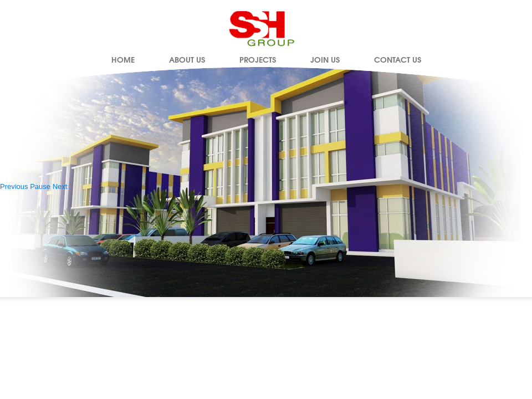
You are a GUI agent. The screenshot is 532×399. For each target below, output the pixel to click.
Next (60, 186)
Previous (14, 186)
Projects (258, 59)
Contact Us (398, 59)
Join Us (325, 59)
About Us (187, 59)
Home (123, 59)
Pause (40, 186)
